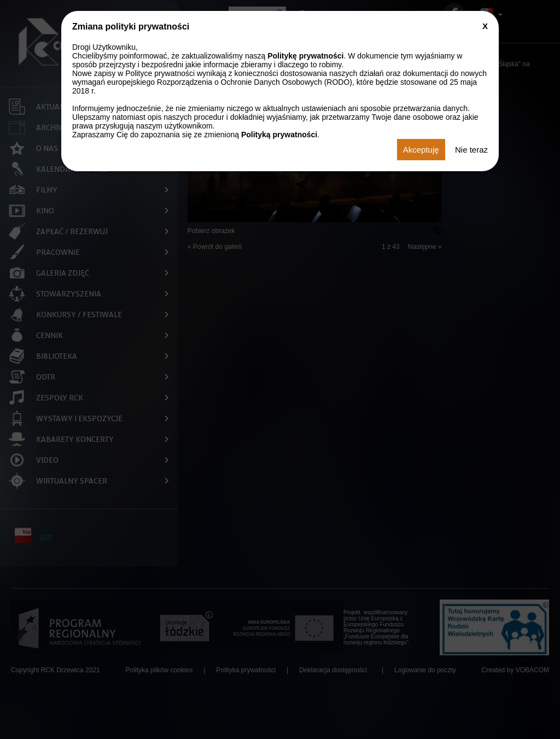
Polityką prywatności (279, 135)
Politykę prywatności (305, 56)
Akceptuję (421, 150)
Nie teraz (471, 150)
